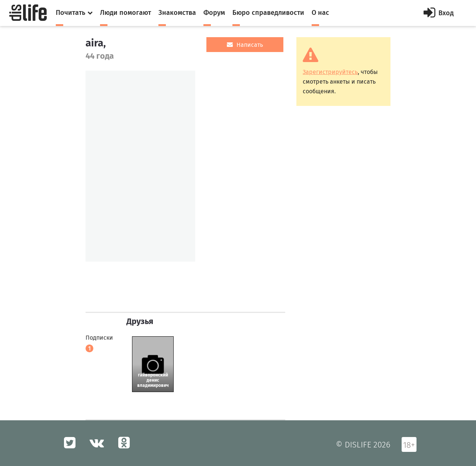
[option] (140, 166)
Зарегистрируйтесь (330, 72)
